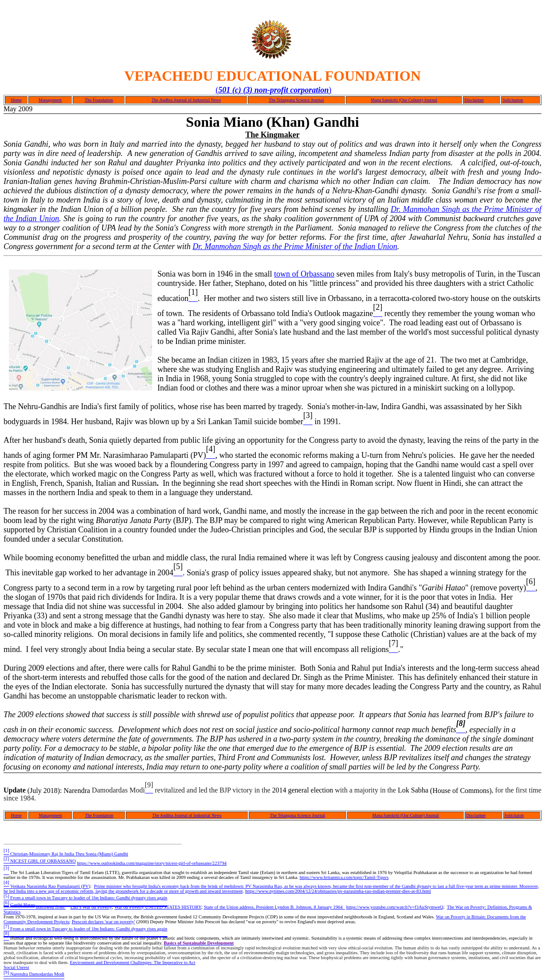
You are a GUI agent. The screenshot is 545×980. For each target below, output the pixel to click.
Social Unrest (16, 967)
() (273, 90)
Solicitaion (514, 815)
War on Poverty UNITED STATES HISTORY (158, 907)
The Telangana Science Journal (296, 100)
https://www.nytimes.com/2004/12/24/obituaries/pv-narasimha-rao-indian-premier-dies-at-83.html (338, 891)
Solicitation (513, 100)
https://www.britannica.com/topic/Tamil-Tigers (344, 877)
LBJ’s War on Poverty (91, 907)
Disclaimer (474, 100)
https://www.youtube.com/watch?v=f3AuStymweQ (395, 907)
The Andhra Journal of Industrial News (186, 100)
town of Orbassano (304, 274)
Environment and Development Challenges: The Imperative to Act (132, 962)
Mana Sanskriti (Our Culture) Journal (404, 100)
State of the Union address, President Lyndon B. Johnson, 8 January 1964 (274, 907)
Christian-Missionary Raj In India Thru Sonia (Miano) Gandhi (66, 854)
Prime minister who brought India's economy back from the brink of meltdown (169, 886)
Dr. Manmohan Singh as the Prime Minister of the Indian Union (295, 246)
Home (16, 100)
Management (50, 100)
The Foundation (99, 100)
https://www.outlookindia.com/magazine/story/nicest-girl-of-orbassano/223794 (152, 863)
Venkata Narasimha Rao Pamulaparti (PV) (47, 886)
